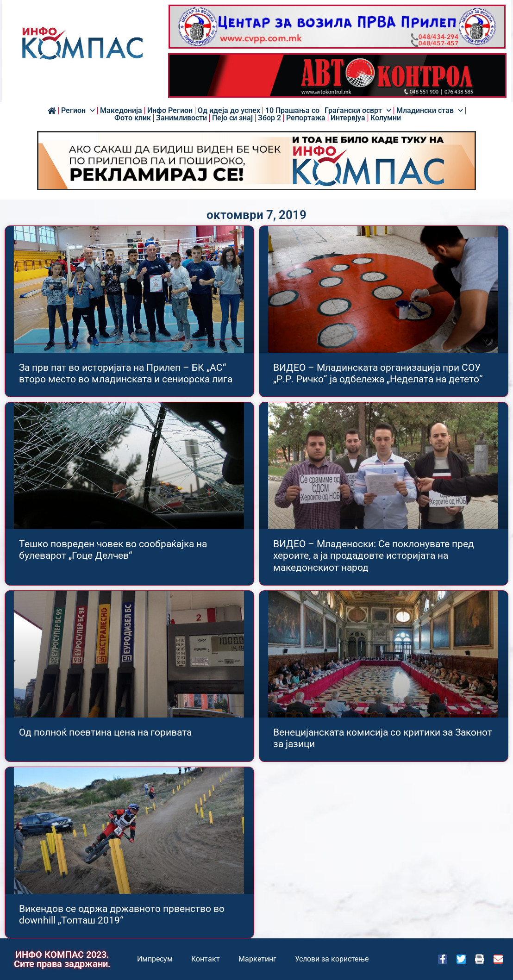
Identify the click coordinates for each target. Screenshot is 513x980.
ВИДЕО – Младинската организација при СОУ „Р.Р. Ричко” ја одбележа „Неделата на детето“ (378, 373)
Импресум (155, 959)
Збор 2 (269, 118)
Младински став (430, 111)
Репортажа (306, 118)
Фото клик (133, 118)
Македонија (121, 111)
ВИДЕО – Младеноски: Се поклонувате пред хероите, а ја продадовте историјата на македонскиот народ (374, 556)
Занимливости (181, 118)
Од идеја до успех (229, 111)
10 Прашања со (292, 111)
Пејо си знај (232, 118)
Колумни (386, 118)
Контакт (206, 959)
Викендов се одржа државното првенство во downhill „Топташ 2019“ (122, 914)
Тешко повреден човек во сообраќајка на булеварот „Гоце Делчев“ (113, 550)
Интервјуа (348, 118)
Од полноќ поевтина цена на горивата (105, 732)
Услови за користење (332, 959)
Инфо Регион (170, 111)
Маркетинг (257, 959)
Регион (78, 111)
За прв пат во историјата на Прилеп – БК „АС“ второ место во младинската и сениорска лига (126, 373)
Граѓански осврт (358, 111)
